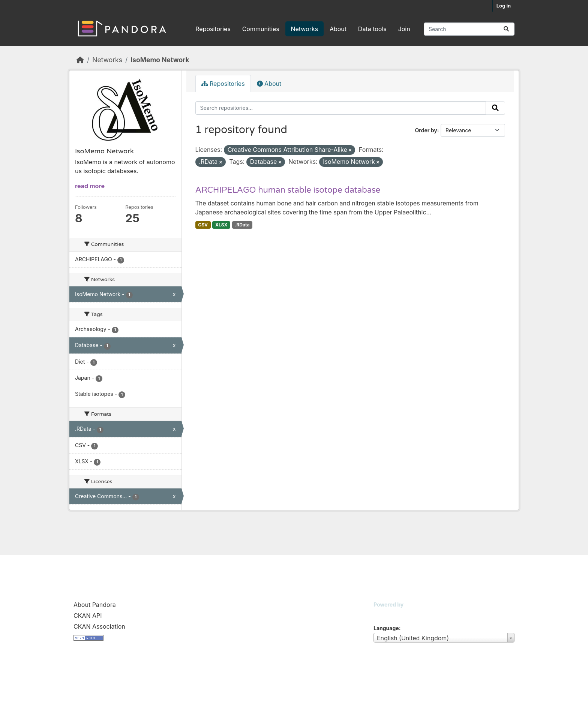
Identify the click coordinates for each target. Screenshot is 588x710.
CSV (203, 225)
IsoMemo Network (160, 60)
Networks (304, 29)
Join (404, 29)
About (338, 29)
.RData (242, 225)
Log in (504, 6)
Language (386, 628)
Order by (426, 130)
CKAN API (88, 616)
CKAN (386, 614)
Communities (261, 29)
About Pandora (95, 605)
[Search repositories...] (469, 29)
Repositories (213, 29)
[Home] (80, 60)
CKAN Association (99, 626)
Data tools (372, 29)
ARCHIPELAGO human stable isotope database (288, 190)
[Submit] (506, 29)
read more (90, 186)
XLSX (221, 225)
